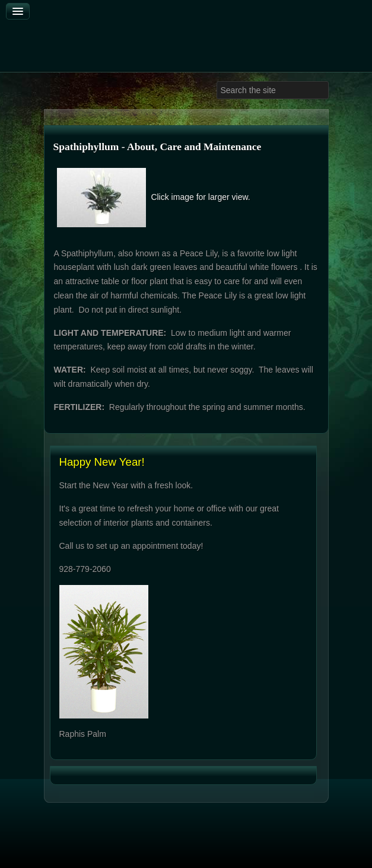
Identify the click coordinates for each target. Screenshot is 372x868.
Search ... (217, 82)
